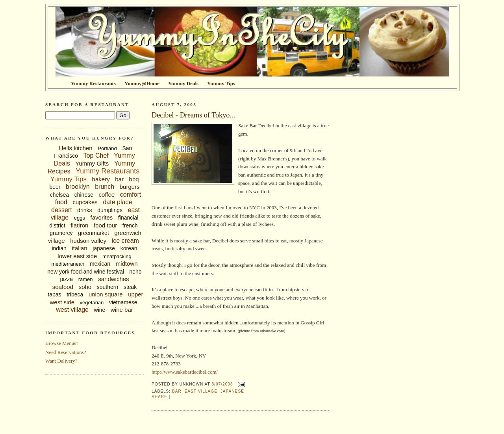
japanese (104, 248)
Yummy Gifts (92, 163)
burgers (130, 187)
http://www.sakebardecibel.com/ (185, 372)
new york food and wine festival (86, 272)
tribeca (75, 294)
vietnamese (123, 302)
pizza (66, 279)
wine (100, 310)
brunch (105, 187)
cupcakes (85, 202)
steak (130, 287)
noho (136, 272)
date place (117, 202)
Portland (107, 148)
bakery (101, 179)
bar (119, 179)
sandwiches (113, 279)
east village (201, 391)
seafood (63, 287)
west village (72, 310)
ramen (86, 279)
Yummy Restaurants (107, 171)
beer (55, 187)
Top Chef (96, 156)
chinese (84, 195)
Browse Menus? (62, 343)
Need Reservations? (66, 352)
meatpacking (117, 256)
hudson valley (88, 241)
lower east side (77, 256)
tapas (54, 294)
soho (85, 287)
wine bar (122, 310)
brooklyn (78, 187)
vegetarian (92, 303)
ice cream (125, 241)
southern (107, 287)
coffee (107, 195)
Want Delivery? (61, 361)
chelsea (59, 195)
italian (79, 248)
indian (59, 248)
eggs (80, 218)
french (130, 225)
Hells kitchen (76, 148)
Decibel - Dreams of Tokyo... (193, 115)
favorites (102, 217)
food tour (105, 225)
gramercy (61, 233)
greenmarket (94, 233)
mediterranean (68, 264)
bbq (134, 179)
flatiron (79, 225)
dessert (61, 210)
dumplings (110, 210)
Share (159, 397)
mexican (100, 264)
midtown (127, 264)
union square (106, 294)
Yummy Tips (68, 179)
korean (129, 248)
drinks (84, 210)
